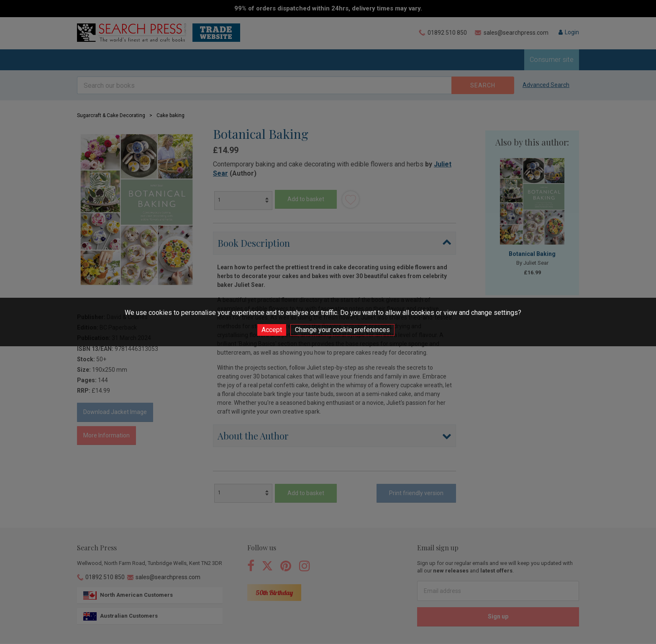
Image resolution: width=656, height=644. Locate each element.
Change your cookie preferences (342, 330)
